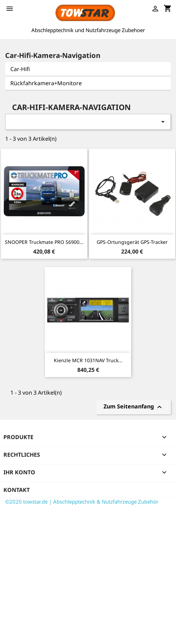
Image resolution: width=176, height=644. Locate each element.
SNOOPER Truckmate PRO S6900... (44, 242)
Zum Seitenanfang (134, 407)
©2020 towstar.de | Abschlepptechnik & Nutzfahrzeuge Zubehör (82, 502)
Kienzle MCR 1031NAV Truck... (88, 360)
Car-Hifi (20, 69)
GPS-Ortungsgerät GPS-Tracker (132, 242)
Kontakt (17, 490)
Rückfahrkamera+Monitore (46, 83)
